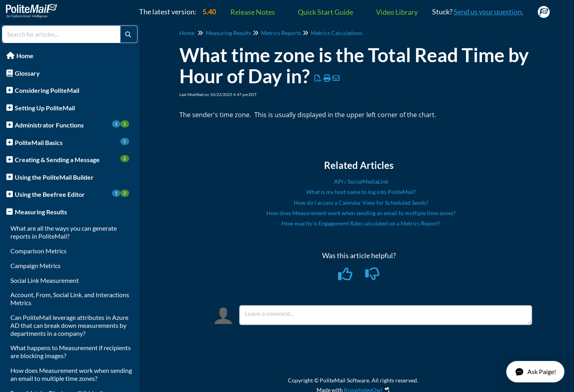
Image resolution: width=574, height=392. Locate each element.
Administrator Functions (72, 124)
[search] (61, 34)
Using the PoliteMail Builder (54, 177)
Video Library (397, 12)
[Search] (128, 34)
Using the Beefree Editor (72, 194)
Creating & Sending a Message (72, 159)
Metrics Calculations (337, 33)
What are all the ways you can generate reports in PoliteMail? (64, 232)
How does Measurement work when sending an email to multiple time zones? (71, 374)
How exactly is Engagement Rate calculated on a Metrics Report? (361, 223)
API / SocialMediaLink (361, 181)
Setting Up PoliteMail (45, 108)
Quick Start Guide (325, 12)
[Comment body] (386, 315)
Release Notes (253, 12)
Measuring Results (41, 212)
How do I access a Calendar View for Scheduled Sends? (361, 203)
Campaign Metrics (35, 266)
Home (25, 56)
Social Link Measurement (45, 280)
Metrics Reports (281, 33)
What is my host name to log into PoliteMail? (361, 192)
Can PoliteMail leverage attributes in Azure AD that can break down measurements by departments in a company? (69, 325)
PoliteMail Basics (72, 142)
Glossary (27, 73)
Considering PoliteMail (47, 90)
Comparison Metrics (38, 251)
